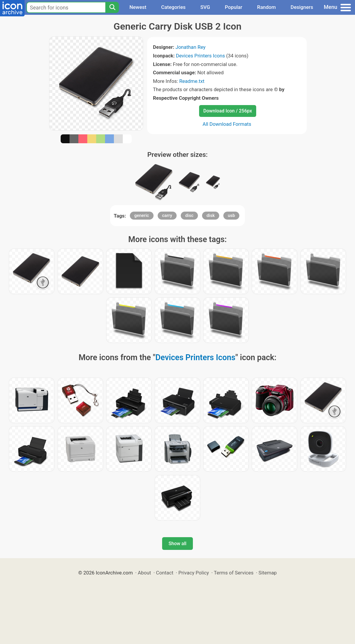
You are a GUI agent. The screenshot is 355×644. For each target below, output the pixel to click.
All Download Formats (227, 124)
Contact (165, 573)
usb (231, 215)
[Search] (112, 7)
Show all (177, 544)
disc (189, 215)
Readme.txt (192, 81)
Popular (234, 7)
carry (167, 215)
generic (142, 215)
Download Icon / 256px (227, 111)
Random (266, 7)
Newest (138, 7)
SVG (205, 7)
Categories (174, 7)
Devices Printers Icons (201, 56)
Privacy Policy (194, 573)
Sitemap (268, 573)
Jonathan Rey (191, 47)
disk (211, 215)
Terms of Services (234, 573)
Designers (302, 7)
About (145, 573)
